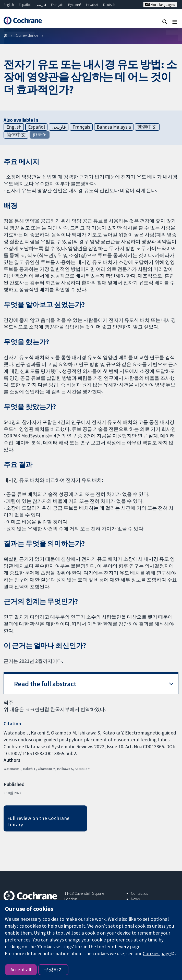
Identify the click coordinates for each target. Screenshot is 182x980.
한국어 (40, 135)
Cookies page (157, 953)
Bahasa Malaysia (114, 127)
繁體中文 (147, 127)
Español (25, 5)
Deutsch (109, 5)
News (135, 899)
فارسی (41, 5)
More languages (160, 5)
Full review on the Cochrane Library (39, 821)
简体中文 (16, 135)
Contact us (139, 893)
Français (57, 5)
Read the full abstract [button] (45, 684)
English (9, 5)
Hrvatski (92, 5)
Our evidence (27, 35)
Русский (75, 5)
